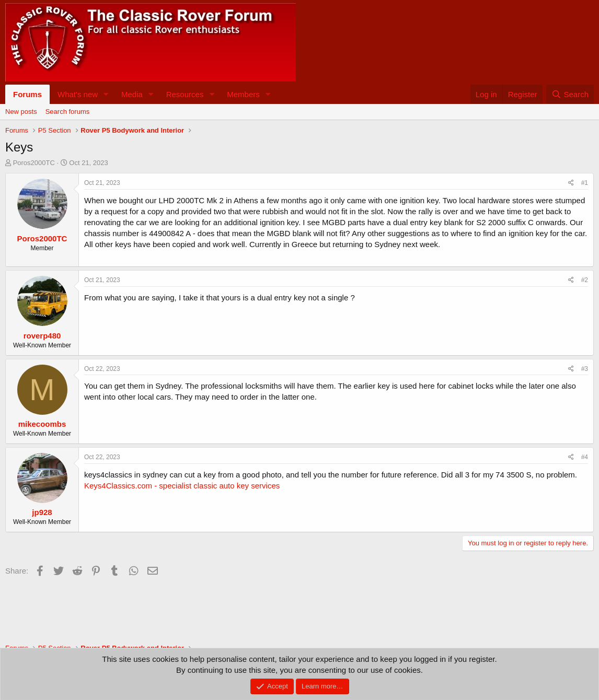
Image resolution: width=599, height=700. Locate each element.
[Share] (571, 183)
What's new (78, 94)
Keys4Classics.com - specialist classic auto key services (182, 486)
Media (132, 94)
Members (243, 94)
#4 (585, 457)
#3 (585, 369)
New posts (21, 112)
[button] (106, 94)
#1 (585, 183)
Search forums (68, 112)
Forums (27, 94)
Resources (185, 94)
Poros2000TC (34, 163)
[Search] (570, 94)
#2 (585, 280)
